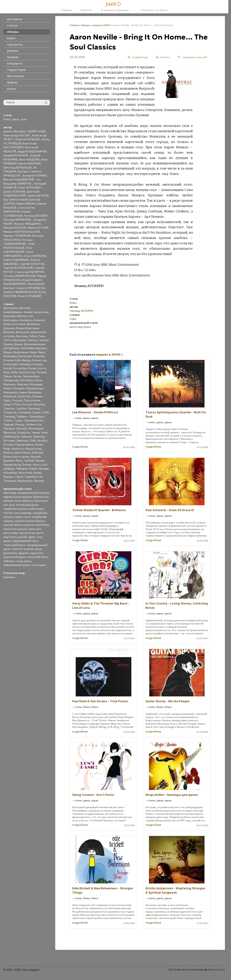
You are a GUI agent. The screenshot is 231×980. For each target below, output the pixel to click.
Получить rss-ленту (153, 10)
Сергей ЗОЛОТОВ (32, 264)
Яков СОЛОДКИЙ (29, 296)
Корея (32, 368)
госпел (8, 513)
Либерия (22, 469)
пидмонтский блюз (36, 525)
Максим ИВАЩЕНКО (27, 224)
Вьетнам (22, 336)
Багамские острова (16, 457)
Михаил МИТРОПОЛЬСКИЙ (22, 232)
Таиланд (9, 416)
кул (6, 505)
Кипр (7, 449)
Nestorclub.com (216, 970)
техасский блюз (14, 545)
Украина (9, 428)
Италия (8, 360)
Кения (39, 444)
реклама (9, 577)
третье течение (23, 549)
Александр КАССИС (17, 135)
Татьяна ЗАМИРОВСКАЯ (19, 276)
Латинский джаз (27, 505)
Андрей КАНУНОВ (16, 155)
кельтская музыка (15, 529)
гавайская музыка (15, 509)
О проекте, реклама (115, 10)
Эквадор (39, 436)
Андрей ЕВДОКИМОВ (32, 151)
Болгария (19, 324)
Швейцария (11, 436)
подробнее (80, 447)
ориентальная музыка (30, 521)
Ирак (33, 352)
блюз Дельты (24, 501)
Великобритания (28, 328)
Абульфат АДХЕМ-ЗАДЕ (30, 131)
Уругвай (21, 428)
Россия (27, 404)
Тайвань (22, 416)
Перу (7, 400)
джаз (16, 119)
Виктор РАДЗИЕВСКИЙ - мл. (22, 179)
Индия (8, 352)
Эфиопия (22, 441)
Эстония (9, 441)
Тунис (18, 420)
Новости (86, 10)
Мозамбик (10, 473)
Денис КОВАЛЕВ (14, 192)
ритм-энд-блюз (80, 327)
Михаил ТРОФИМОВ (17, 236)
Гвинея (40, 461)
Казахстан (39, 360)
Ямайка (42, 441)
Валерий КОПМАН (35, 176)
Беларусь (26, 320)
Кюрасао (18, 449)
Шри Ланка (22, 453)
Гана (42, 336)
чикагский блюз (38, 557)
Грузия (8, 344)
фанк (38, 549)
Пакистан (24, 396)
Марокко (9, 384)
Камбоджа (11, 364)
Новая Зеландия (30, 392)
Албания (37, 453)
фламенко (10, 553)
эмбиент (9, 561)
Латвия (41, 372)
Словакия (10, 412)
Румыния (39, 404)
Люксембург (31, 376)
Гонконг (32, 340)
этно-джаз (38, 565)
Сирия (19, 477)
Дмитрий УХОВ (38, 196)
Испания (39, 356)
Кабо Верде (23, 360)
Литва (17, 376)
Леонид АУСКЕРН (36, 216)
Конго (37, 465)
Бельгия (39, 320)
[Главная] (114, 4)
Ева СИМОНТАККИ (16, 200)
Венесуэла (23, 332)
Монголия (25, 473)
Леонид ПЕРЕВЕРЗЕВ (18, 220)
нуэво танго (23, 517)
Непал (8, 388)
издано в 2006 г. (102, 25)
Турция (8, 425)
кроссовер (11, 533)
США (46, 412)
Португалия (32, 400)
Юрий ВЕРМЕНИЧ (15, 284)
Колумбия (20, 368)
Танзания (10, 481)
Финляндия (36, 428)
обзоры (86, 25)
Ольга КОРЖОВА (35, 256)
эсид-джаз (24, 561)
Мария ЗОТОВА (38, 228)
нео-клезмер (23, 513)
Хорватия (24, 433)
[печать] (163, 57)
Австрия (25, 308)
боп (12, 505)
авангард (10, 493)
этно (24, 119)
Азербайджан (13, 312)
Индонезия (21, 352)
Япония (39, 481)
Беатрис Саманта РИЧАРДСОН (24, 288)
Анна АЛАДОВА (29, 159)
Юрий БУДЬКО (32, 280)
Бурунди (9, 328)
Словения (24, 412)
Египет (27, 465)
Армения (9, 316)
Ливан (8, 376)
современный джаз (17, 565)
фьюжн (23, 553)
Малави (44, 469)
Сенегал (9, 408)
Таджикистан (34, 477)
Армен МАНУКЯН (30, 163)
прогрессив (27, 533)
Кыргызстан (27, 372)
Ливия (33, 469)
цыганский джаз (14, 557)
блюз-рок (41, 501)
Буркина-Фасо (13, 461)
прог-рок (35, 529)
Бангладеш (11, 320)
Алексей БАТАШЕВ (28, 139)
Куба (14, 372)
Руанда (8, 477)
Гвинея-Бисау (12, 465)
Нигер (37, 473)
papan (8, 131)
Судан (36, 412)
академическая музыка (33, 493)
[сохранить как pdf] (192, 57)
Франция (10, 433)
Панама (37, 396)
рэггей (22, 537)
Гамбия (29, 461)
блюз (7, 119)
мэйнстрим (36, 509)
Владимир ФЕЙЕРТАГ (18, 184)
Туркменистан (34, 420)
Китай (8, 368)
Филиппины (25, 481)
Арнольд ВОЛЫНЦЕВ (18, 167)
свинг (32, 537)
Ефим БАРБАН (26, 204)
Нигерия (19, 388)
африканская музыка (18, 497)
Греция (44, 340)
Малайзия (27, 380)
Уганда (20, 425)
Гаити (7, 340)
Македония (11, 380)
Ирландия (10, 356)
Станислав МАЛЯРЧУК (29, 272)
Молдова (36, 384)
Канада (38, 364)
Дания (18, 344)
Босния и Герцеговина (18, 444)
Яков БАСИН (36, 284)
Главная (66, 10)
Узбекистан (34, 425)
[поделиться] (138, 57)
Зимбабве (27, 348)
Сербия (21, 408)
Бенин (7, 324)
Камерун (25, 364)
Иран (42, 352)
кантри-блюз (12, 525)
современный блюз (25, 541)
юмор (11, 89)
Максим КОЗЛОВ (15, 228)
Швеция (26, 436)
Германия (19, 340)
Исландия (25, 356)
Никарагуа (10, 392)
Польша (17, 400)
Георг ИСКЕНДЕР (29, 187)
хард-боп (36, 553)
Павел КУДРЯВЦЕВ (16, 260)
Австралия (11, 308)
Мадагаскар (34, 449)
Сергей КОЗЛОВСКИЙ (18, 268)
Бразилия (33, 324)
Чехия (36, 433)
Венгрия (9, 332)
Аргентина (41, 312)
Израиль (41, 348)
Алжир (28, 312)
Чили (44, 433)
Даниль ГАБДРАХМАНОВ (20, 292)
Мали (38, 380)
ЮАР (33, 441)
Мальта (8, 453)
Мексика (23, 384)
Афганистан (25, 316)
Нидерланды (35, 388)
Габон (33, 336)
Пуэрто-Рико (12, 404)
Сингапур (34, 408)
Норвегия (10, 396)
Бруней (36, 457)
